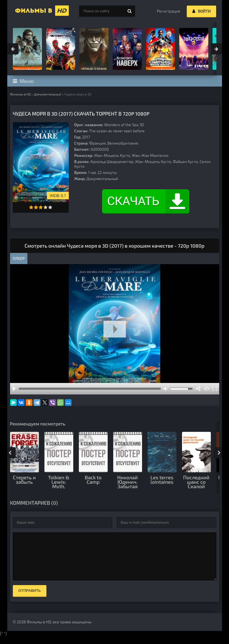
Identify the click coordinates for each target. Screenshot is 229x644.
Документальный (47, 94)
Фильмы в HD (21, 94)
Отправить (30, 599)
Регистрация (168, 11)
